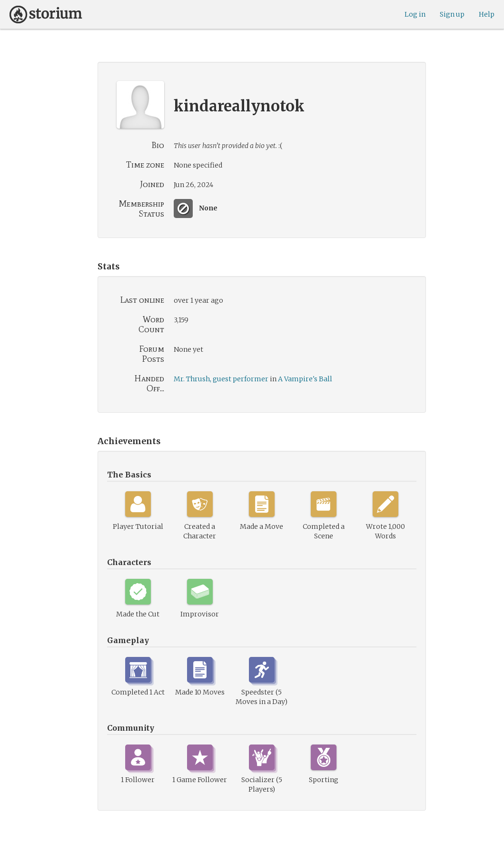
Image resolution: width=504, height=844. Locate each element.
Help (487, 14)
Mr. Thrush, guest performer (221, 379)
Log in (415, 14)
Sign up (452, 14)
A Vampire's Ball (305, 379)
